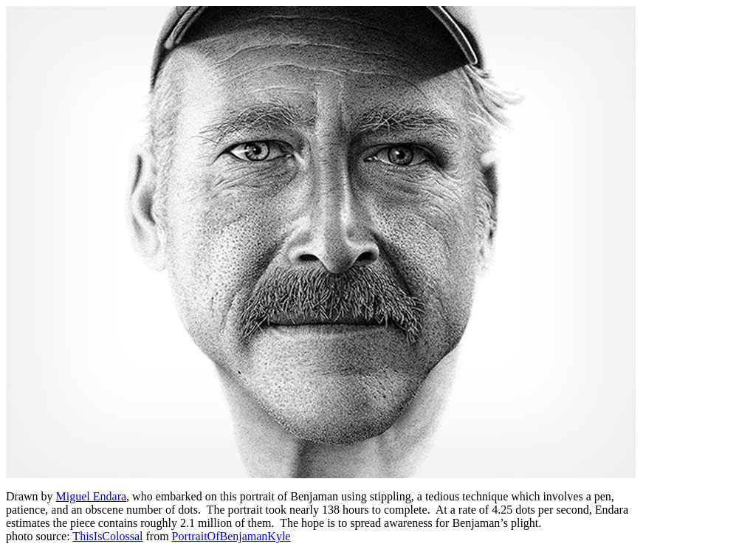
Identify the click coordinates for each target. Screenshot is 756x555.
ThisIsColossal (107, 536)
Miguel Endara (92, 496)
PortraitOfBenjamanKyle (231, 536)
